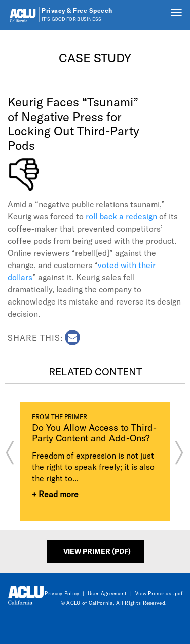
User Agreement (107, 593)
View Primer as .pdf (159, 593)
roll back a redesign (121, 216)
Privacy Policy (62, 593)
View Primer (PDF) (97, 551)
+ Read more (55, 494)
